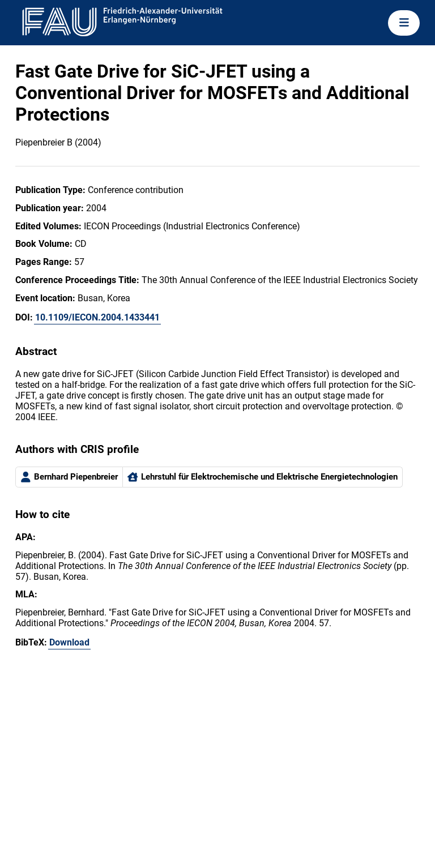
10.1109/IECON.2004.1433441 (97, 317)
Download (69, 642)
